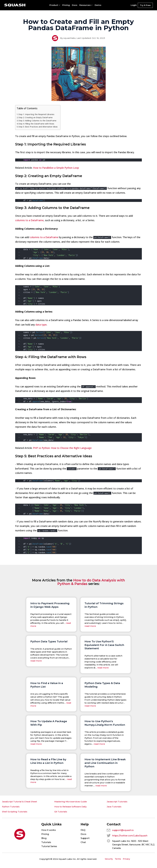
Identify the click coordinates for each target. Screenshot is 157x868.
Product (54, 5)
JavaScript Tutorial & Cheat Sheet (20, 802)
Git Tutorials (61, 812)
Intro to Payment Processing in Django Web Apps (50, 605)
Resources (85, 5)
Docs (75, 5)
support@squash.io (123, 830)
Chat (83, 842)
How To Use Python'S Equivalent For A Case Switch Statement (104, 645)
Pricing (66, 5)
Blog (44, 838)
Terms (118, 859)
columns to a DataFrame (29, 220)
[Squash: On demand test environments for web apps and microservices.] (15, 5)
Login (134, 5)
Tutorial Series (49, 846)
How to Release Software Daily (70, 807)
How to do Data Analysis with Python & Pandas (91, 582)
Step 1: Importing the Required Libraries (36, 114)
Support (85, 838)
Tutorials (46, 842)
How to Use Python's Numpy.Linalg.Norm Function (105, 723)
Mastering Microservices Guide (71, 802)
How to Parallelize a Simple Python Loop (56, 168)
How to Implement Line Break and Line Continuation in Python (105, 763)
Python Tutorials (11, 807)
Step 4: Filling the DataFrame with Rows (36, 124)
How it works (49, 830)
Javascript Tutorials (117, 802)
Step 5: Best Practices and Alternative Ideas (38, 127)
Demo (98, 5)
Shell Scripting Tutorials (15, 812)
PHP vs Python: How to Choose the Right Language (62, 448)
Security (109, 859)
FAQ (83, 830)
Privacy (126, 859)
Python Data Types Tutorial (49, 641)
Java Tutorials (114, 807)
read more (90, 626)
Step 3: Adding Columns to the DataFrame (37, 121)
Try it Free (145, 5)
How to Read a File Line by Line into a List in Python (48, 761)
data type (41, 325)
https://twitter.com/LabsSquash (130, 836)
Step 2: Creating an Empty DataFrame (35, 117)
